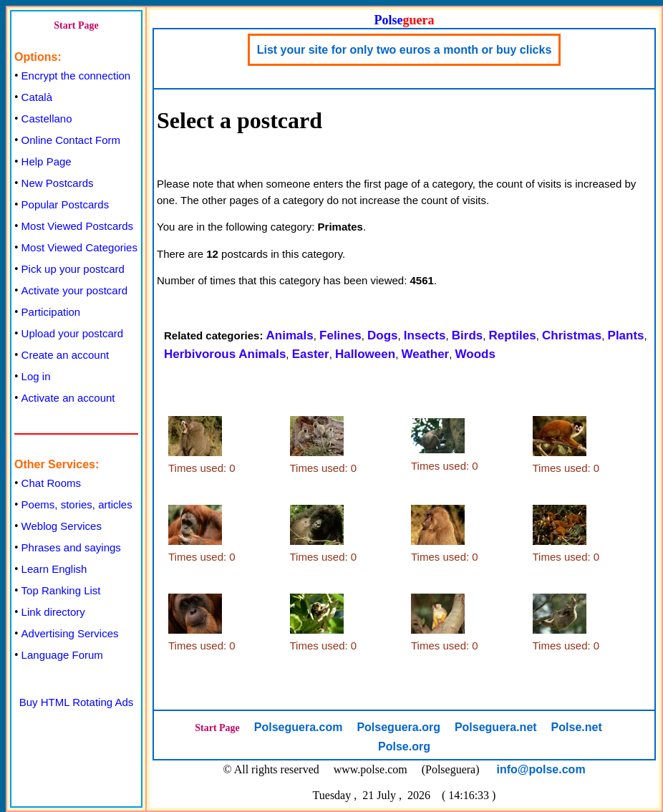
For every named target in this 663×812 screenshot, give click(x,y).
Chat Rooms (51, 483)
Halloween (365, 354)
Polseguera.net (496, 727)
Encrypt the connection (76, 76)
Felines (340, 335)
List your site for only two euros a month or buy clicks (405, 50)
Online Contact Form (71, 140)
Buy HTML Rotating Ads (77, 702)
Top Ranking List (61, 590)
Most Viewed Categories (79, 247)
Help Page (47, 161)
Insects (425, 335)
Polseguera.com (299, 727)
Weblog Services (62, 526)
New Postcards (58, 183)
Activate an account (68, 398)
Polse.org (404, 746)
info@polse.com (541, 769)
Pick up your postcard (73, 269)
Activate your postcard (74, 290)
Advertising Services (70, 633)
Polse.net (577, 727)
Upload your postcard (73, 333)
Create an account (66, 355)
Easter (311, 354)
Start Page (76, 25)
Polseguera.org (398, 727)
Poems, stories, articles (77, 504)
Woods (475, 354)
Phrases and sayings (71, 547)
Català (37, 97)
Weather (425, 354)
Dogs (383, 335)
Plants (626, 335)
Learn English (54, 569)
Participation (51, 312)
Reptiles (513, 335)
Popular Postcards (66, 204)
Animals (290, 335)
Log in (36, 376)
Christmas (572, 335)
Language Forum (62, 655)
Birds (467, 335)
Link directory (53, 612)
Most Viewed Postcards (77, 226)
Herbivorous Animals (225, 354)
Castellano (47, 119)
